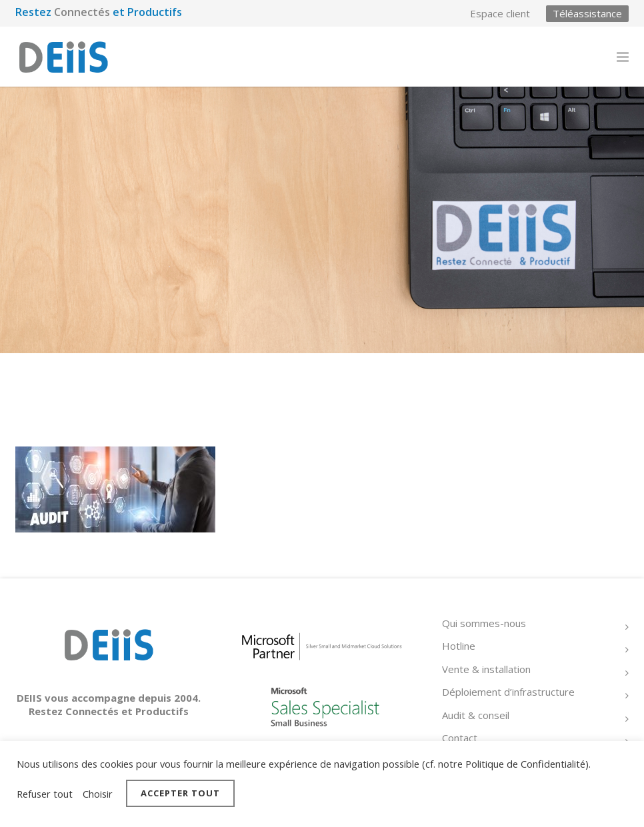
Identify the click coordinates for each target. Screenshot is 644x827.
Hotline (459, 646)
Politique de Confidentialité (525, 764)
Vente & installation (486, 669)
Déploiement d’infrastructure (508, 692)
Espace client (500, 14)
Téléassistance (587, 13)
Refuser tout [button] (45, 794)
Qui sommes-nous (484, 623)
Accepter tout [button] (180, 793)
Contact (460, 738)
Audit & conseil (476, 715)
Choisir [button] (98, 794)
